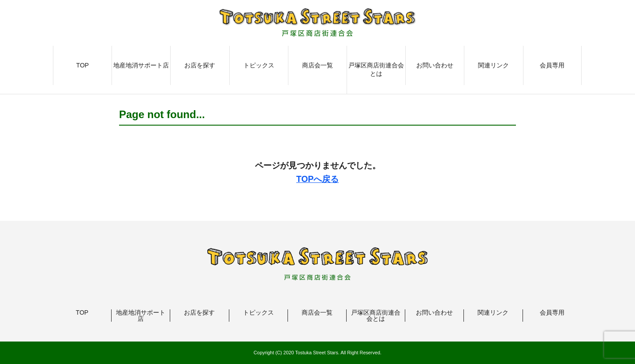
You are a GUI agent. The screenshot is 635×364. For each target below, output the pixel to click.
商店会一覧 (317, 65)
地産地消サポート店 (141, 65)
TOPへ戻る (317, 179)
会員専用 (552, 65)
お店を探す (200, 65)
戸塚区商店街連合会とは (376, 70)
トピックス (259, 65)
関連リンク (493, 65)
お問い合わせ (435, 65)
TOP (83, 65)
